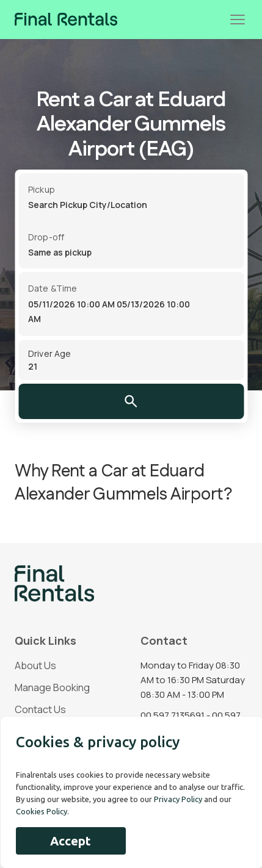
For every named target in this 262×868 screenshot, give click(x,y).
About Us (35, 665)
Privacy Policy (178, 799)
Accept (71, 841)
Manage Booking (52, 687)
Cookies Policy (42, 811)
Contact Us (40, 709)
